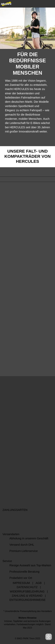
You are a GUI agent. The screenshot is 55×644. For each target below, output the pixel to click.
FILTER (7, 172)
